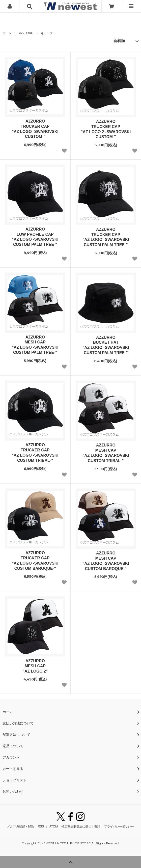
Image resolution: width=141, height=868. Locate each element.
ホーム (7, 33)
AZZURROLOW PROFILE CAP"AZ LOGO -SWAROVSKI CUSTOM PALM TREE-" (35, 237)
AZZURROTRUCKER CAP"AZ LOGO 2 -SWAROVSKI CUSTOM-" (106, 129)
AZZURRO (26, 33)
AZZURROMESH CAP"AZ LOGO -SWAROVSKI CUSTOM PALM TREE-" (35, 345)
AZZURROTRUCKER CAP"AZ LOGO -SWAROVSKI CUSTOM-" (35, 129)
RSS (41, 826)
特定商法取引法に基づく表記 (81, 826)
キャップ (47, 33)
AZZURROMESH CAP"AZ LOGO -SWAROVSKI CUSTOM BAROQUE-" (106, 561)
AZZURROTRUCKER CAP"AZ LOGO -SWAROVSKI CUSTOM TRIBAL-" (35, 453)
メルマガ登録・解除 (21, 826)
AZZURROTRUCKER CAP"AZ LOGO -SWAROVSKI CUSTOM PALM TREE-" (106, 237)
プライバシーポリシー (119, 826)
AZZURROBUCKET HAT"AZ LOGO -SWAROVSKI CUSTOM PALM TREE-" (106, 345)
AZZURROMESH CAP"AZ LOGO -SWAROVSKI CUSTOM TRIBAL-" (106, 453)
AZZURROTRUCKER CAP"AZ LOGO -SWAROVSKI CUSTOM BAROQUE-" (35, 561)
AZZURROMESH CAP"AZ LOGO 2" (35, 666)
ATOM (54, 826)
